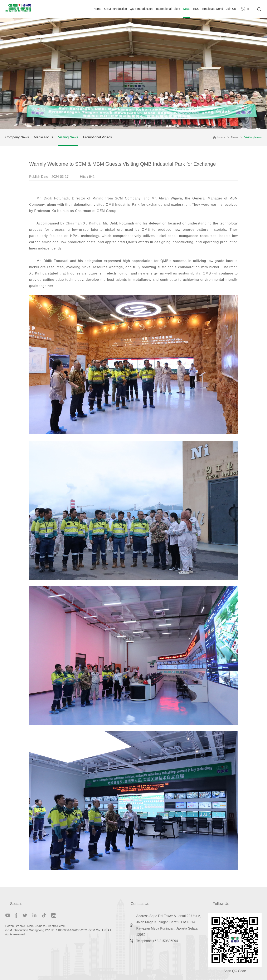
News (187, 9)
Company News (17, 137)
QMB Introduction (141, 9)
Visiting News (68, 137)
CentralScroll (56, 926)
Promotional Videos (97, 137)
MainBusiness (36, 926)
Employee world (213, 9)
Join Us (231, 9)
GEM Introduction (115, 9)
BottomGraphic (15, 926)
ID (249, 9)
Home (97, 9)
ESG (196, 9)
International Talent (168, 9)
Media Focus (44, 137)
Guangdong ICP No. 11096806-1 (50, 930)
